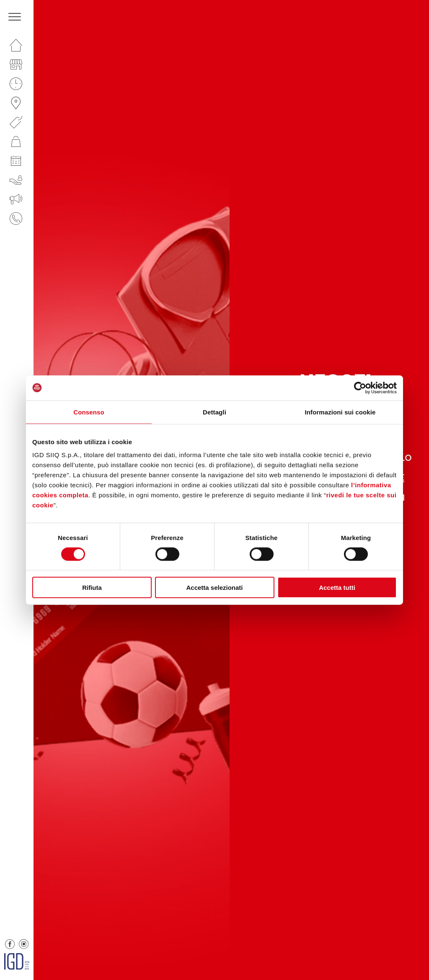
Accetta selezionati (214, 588)
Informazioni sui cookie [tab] (340, 412)
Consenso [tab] (89, 412)
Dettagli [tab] (214, 412)
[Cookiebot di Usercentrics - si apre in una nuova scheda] (360, 388)
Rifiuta (92, 588)
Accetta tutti (337, 588)
